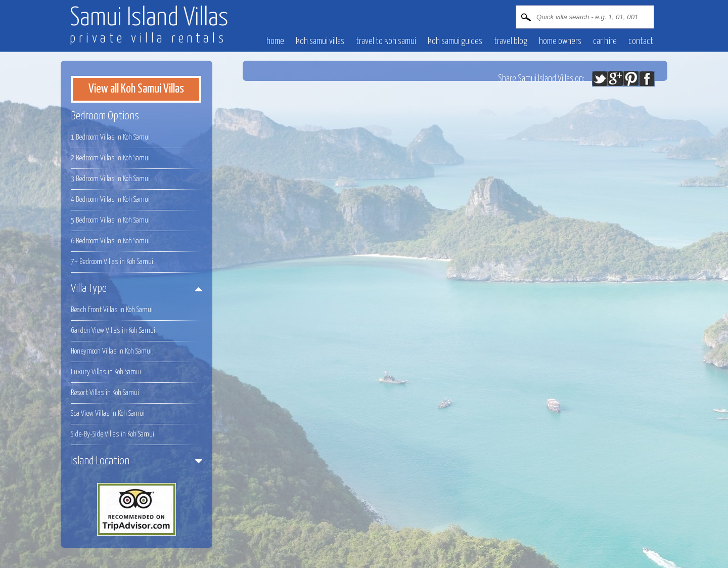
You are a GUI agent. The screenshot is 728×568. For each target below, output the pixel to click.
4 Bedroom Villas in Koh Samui (110, 200)
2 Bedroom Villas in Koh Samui (110, 158)
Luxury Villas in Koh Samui (106, 372)
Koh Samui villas (320, 41)
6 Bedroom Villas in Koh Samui (110, 241)
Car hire (605, 41)
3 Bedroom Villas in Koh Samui (110, 179)
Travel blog (511, 41)
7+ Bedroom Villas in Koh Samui (112, 262)
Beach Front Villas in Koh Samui (112, 310)
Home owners (560, 41)
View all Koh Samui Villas (136, 89)
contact (641, 41)
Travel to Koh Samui (386, 41)
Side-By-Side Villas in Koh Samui (112, 434)
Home (275, 41)
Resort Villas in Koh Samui (105, 393)
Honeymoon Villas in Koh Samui (111, 351)
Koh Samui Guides (455, 41)
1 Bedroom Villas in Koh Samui (110, 137)
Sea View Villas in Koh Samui (108, 413)
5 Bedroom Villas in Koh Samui (110, 220)
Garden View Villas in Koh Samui (113, 331)
